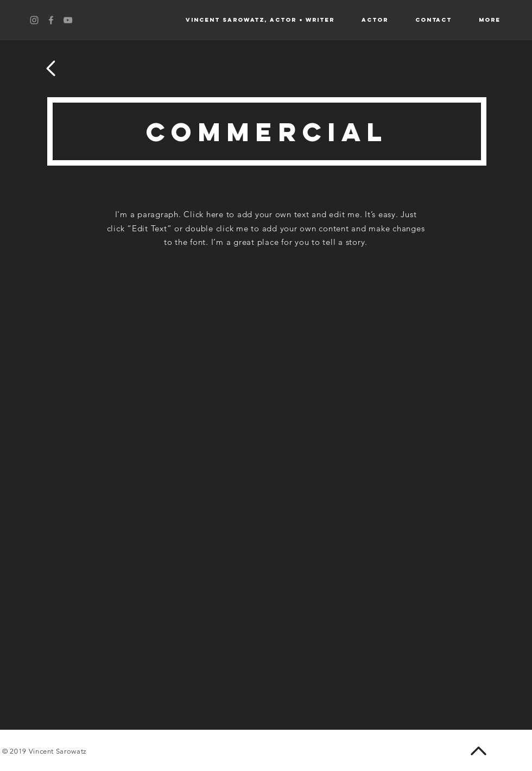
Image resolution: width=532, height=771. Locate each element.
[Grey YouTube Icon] (68, 20)
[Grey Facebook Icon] (51, 20)
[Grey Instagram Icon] (34, 20)
